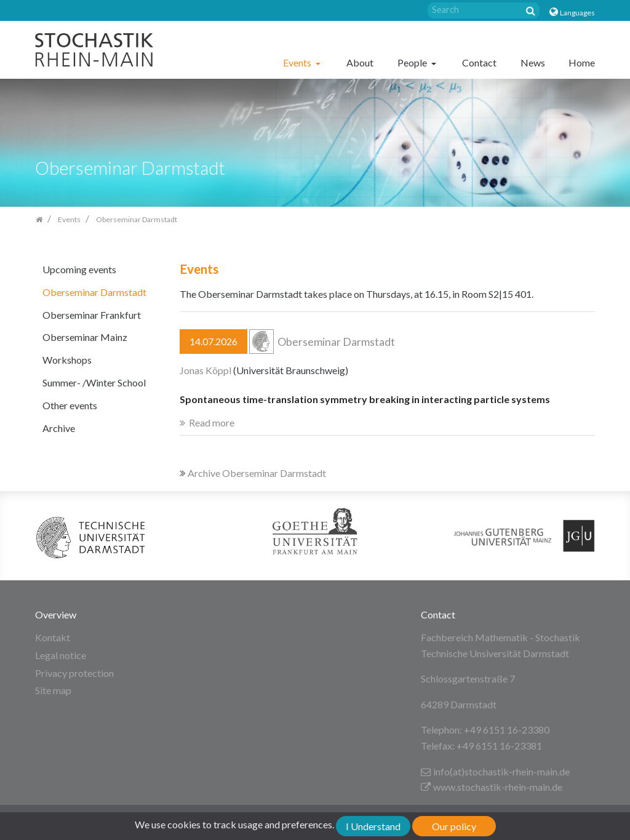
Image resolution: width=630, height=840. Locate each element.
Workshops (67, 360)
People (413, 62)
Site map (53, 690)
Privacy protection (74, 673)
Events (298, 62)
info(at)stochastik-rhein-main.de (495, 771)
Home (582, 62)
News (533, 62)
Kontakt (53, 637)
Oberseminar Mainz (85, 337)
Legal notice (61, 655)
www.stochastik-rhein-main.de (492, 787)
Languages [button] (577, 13)
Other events (70, 405)
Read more (212, 422)
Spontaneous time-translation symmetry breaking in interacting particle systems (365, 399)
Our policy (454, 826)
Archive (59, 428)
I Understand (373, 826)
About (360, 62)
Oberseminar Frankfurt (92, 315)
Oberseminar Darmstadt (94, 292)
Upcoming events (79, 269)
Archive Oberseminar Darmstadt (253, 473)
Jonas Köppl (205, 370)
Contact (479, 62)
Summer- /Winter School (94, 382)
